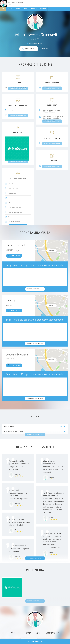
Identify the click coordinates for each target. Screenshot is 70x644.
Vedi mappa (51, 250)
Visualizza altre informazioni (35, 558)
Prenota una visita (35, 641)
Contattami (45, 49)
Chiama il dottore (14, 256)
